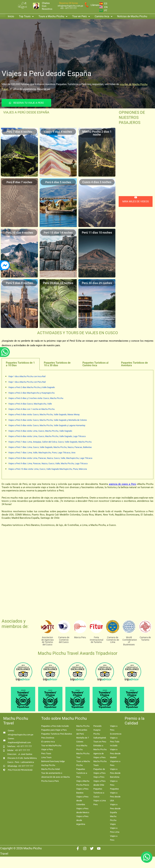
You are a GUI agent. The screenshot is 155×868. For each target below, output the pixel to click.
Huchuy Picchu (48, 765)
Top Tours (26, 16)
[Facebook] (78, 848)
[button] (26, 16)
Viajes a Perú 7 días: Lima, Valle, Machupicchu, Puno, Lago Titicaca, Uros (42, 453)
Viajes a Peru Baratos (82, 791)
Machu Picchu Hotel (51, 769)
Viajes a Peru (114, 838)
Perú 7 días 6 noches (19, 132)
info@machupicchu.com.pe (70, 6)
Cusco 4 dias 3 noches (97, 182)
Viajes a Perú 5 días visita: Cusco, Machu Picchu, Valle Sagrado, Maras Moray (44, 414)
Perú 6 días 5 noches (58, 182)
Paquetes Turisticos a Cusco (99, 793)
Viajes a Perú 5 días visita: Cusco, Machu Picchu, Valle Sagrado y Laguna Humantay (47, 425)
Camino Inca (103, 16)
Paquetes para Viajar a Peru (54, 730)
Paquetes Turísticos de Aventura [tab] (134, 364)
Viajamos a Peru (115, 763)
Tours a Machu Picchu (53, 16)
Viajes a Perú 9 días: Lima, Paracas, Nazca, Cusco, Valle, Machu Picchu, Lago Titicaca (48, 463)
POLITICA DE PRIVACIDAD (20, 770)
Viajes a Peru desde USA (115, 797)
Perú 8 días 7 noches (19, 182)
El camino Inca (48, 742)
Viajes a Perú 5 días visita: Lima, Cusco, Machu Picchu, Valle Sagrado (40, 431)
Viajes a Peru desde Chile (99, 783)
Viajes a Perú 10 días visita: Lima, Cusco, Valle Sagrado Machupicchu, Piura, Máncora (48, 469)
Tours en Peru (100, 742)
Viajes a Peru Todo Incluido (115, 742)
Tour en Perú (81, 16)
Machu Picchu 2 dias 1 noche (97, 133)
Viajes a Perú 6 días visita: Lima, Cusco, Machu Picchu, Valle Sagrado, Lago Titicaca (47, 436)
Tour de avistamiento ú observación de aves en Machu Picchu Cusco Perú (55, 777)
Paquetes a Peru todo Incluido (55, 726)
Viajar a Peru (47, 749)
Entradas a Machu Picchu (100, 747)
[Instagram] (85, 848)
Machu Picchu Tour (83, 755)
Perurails (97, 726)
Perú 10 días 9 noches (19, 233)
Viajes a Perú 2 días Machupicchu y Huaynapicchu (31, 393)
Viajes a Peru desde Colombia (82, 801)
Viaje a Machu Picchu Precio (83, 783)
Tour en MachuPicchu (51, 746)
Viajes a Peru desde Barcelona (115, 773)
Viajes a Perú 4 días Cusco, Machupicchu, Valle (30, 404)
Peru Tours (46, 753)
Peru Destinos (48, 738)
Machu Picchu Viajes (113, 820)
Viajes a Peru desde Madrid (115, 753)
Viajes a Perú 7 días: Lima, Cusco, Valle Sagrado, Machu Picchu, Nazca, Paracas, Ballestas (50, 447)
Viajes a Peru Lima (115, 830)
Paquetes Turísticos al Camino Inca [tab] (95, 364)
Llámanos (96, 5)
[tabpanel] (77, 425)
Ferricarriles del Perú (82, 732)
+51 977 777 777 (24, 746)
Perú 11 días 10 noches (97, 233)
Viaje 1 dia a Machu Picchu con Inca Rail (27, 376)
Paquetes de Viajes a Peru (99, 771)
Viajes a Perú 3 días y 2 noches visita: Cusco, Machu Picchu (36, 398)
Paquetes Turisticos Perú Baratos (57, 734)
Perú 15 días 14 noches (58, 233)
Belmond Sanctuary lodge (53, 761)
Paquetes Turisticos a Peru (82, 773)
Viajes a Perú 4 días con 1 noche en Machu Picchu (31, 409)
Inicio (11, 16)
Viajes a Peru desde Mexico (83, 810)
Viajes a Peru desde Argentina (82, 820)
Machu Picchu (83, 726)
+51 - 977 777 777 (68, 8)
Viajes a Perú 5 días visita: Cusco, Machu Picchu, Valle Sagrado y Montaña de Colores (48, 420)
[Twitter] (92, 848)
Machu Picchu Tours (100, 763)
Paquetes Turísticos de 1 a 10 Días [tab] (20, 364)
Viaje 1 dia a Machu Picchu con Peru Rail (27, 382)
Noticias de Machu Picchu (132, 16)
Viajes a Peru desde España (115, 808)
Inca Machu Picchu (82, 747)
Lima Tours (46, 757)
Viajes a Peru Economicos (116, 730)
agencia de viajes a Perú (122, 484)
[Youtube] (99, 848)
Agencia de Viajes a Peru (99, 755)
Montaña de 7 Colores (83, 740)
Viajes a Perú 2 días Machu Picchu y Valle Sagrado (32, 387)
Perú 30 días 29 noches (97, 283)
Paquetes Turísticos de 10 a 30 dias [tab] (57, 364)
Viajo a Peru (99, 777)
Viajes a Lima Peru (100, 802)
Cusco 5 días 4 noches (58, 132)
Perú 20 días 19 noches (58, 283)
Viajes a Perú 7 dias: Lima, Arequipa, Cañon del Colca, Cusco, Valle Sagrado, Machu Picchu (50, 442)
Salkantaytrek (100, 738)
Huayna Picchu (97, 732)
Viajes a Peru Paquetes (114, 785)
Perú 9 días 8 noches (19, 283)
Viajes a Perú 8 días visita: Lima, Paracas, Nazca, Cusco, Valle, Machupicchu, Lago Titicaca (50, 458)
